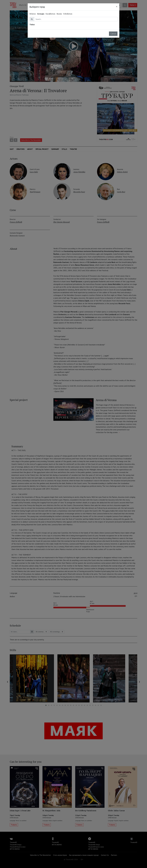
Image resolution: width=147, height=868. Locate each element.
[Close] (117, 7)
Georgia (41, 14)
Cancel (113, 34)
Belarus (33, 14)
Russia (59, 14)
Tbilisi (32, 25)
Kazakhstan (50, 14)
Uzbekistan (68, 14)
